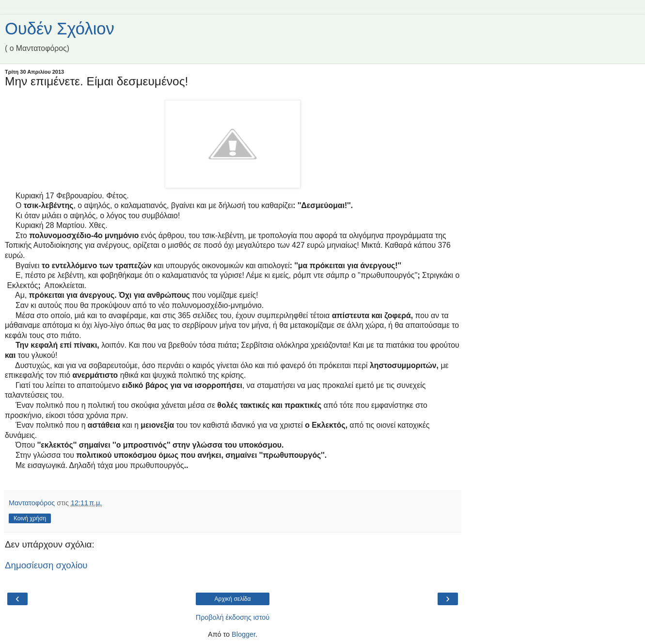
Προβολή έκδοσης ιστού (233, 617)
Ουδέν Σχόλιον (60, 29)
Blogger (244, 634)
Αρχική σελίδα (233, 599)
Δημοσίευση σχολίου (46, 565)
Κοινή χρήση (30, 518)
